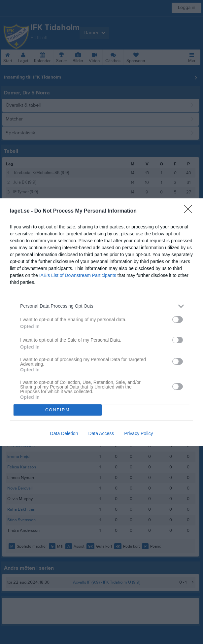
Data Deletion (64, 433)
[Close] (190, 211)
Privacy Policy (138, 433)
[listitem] (101, 306)
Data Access (101, 433)
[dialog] (101, 322)
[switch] (178, 320)
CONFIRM (58, 410)
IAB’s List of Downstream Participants (78, 275)
